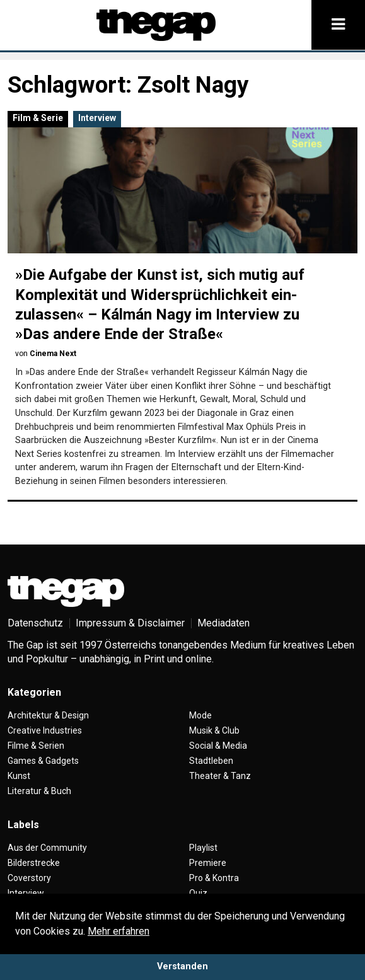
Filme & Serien (36, 746)
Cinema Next (53, 354)
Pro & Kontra (214, 878)
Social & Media (218, 746)
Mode (200, 715)
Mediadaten (223, 623)
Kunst (19, 776)
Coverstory (29, 878)
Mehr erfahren (119, 931)
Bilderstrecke (34, 863)
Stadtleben (211, 761)
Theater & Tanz (220, 776)
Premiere (208, 863)
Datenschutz (35, 623)
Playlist (203, 848)
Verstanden (182, 966)
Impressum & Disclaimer (130, 623)
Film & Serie (38, 118)
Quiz (198, 893)
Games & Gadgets (43, 761)
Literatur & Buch (39, 791)
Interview (97, 118)
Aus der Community (47, 848)
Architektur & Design (48, 715)
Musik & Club (214, 730)
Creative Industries (45, 730)
